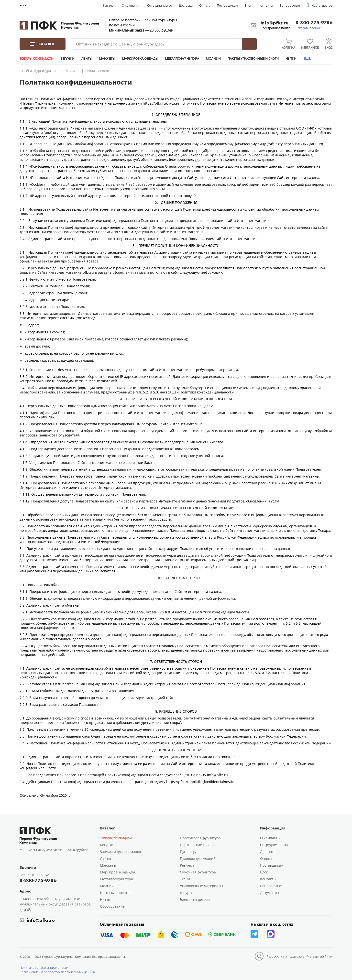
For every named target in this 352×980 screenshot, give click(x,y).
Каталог (109, 5)
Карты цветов (322, 5)
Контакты (266, 5)
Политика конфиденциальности (44, 968)
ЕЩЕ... (308, 58)
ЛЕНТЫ (87, 58)
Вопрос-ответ (290, 5)
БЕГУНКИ (67, 58)
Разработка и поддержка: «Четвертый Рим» (299, 956)
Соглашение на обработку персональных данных (58, 972)
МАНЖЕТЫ (107, 58)
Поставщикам (227, 5)
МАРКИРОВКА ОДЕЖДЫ (140, 58)
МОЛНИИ (213, 58)
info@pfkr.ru (275, 23)
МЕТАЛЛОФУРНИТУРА (182, 58)
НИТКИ (291, 58)
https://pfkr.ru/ (155, 103)
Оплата (205, 5)
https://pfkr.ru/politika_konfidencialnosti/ (200, 782)
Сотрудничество (160, 5)
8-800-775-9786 (314, 23)
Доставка (186, 5)
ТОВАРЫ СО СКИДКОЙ (37, 58)
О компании (131, 5)
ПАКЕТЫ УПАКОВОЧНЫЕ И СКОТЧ (253, 58)
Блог (248, 5)
